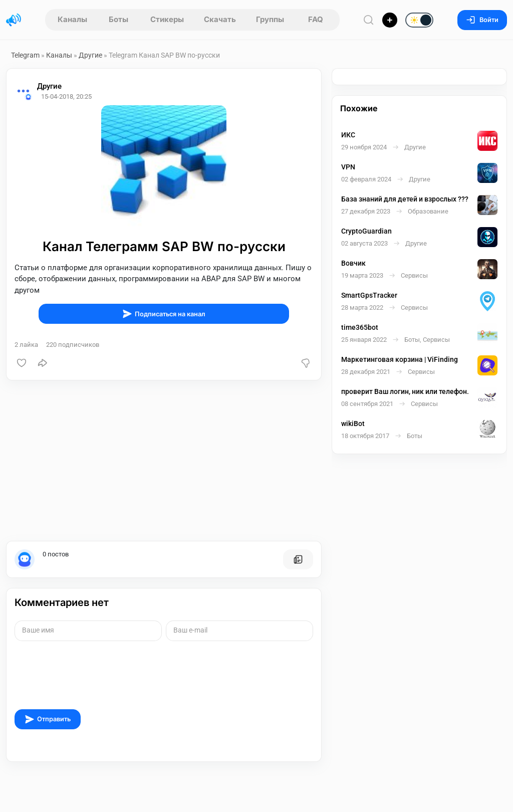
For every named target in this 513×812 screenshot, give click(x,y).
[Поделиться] (43, 363)
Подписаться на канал (164, 314)
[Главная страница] (14, 20)
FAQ (316, 19)
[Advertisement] (164, 461)
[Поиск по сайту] (369, 20)
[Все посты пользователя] (298, 559)
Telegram (25, 55)
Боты (118, 19)
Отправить (48, 719)
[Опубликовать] (390, 20)
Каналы (72, 19)
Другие (90, 55)
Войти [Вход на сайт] (482, 20)
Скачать (220, 19)
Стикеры (167, 19)
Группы (270, 19)
